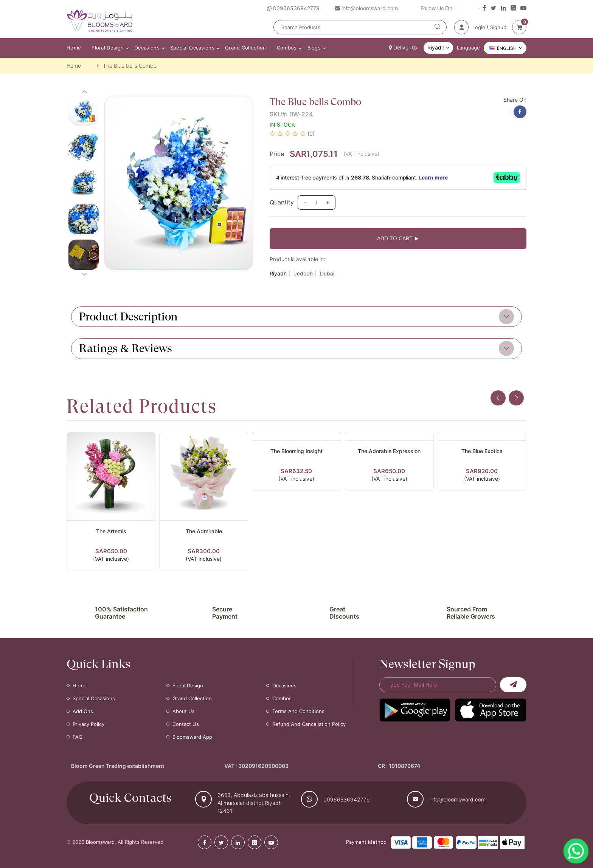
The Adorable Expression (389, 451)
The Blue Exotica (482, 451)
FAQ (78, 737)
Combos (287, 48)
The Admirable (204, 531)
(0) (311, 134)
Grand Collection (246, 48)
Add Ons (83, 711)
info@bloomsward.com (457, 799)
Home (74, 48)
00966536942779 (347, 799)
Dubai (327, 274)
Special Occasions (192, 48)
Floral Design (108, 48)
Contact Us (186, 724)
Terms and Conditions (298, 711)
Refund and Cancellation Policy (309, 724)
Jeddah (303, 274)
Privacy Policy (88, 724)
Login (479, 27)
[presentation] (498, 398)
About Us (184, 711)
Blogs (314, 48)
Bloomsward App (192, 737)
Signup (498, 27)
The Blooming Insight (296, 451)
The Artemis (111, 531)
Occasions (147, 48)
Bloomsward (100, 842)
